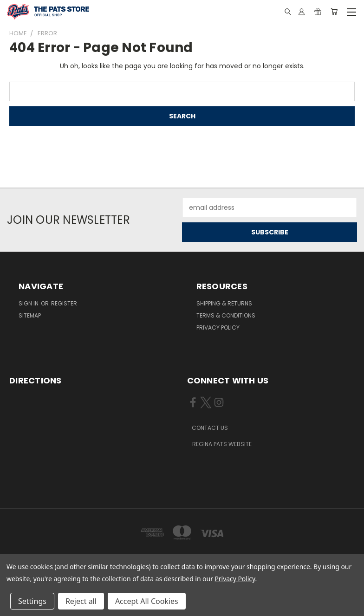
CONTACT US (210, 428)
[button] (215, 428)
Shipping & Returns (224, 303)
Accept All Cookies (147, 601)
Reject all (81, 601)
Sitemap (30, 315)
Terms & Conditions (226, 315)
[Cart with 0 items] (334, 12)
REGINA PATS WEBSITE (222, 444)
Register (64, 303)
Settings (32, 601)
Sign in (29, 303)
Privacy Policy (218, 327)
